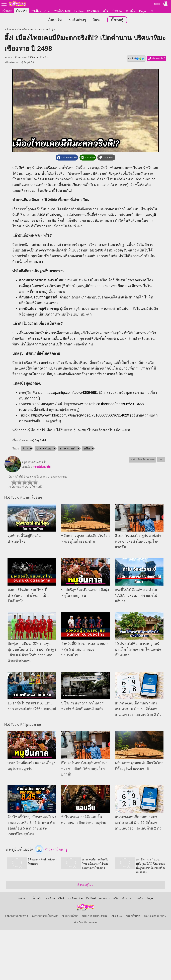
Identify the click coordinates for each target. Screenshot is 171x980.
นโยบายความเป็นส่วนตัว (45, 916)
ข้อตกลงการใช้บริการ (16, 916)
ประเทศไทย (44, 448)
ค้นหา (97, 20)
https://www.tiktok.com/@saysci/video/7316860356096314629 (80, 415)
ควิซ (106, 11)
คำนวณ (117, 11)
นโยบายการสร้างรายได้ (95, 916)
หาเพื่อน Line (62, 11)
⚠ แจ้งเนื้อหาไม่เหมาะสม (142, 460)
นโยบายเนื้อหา (70, 916)
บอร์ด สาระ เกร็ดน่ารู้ (41, 29)
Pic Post (79, 11)
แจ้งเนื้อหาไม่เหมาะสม (85, 922)
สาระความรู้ (68, 448)
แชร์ (136, 59)
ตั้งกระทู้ (117, 20)
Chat (48, 11)
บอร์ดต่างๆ (77, 20)
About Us (117, 916)
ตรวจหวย (93, 11)
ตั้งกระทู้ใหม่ (85, 885)
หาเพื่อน (36, 11)
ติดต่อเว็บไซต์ (133, 916)
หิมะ (25, 448)
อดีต (87, 448)
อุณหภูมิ (150, 215)
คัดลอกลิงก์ (157, 59)
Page (143, 11)
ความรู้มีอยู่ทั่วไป (25, 63)
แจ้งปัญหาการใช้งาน (155, 916)
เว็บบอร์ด (22, 11)
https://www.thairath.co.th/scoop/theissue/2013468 (104, 404)
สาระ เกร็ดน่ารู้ (51, 850)
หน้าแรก (7, 11)
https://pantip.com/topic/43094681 (71, 393)
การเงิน (131, 11)
